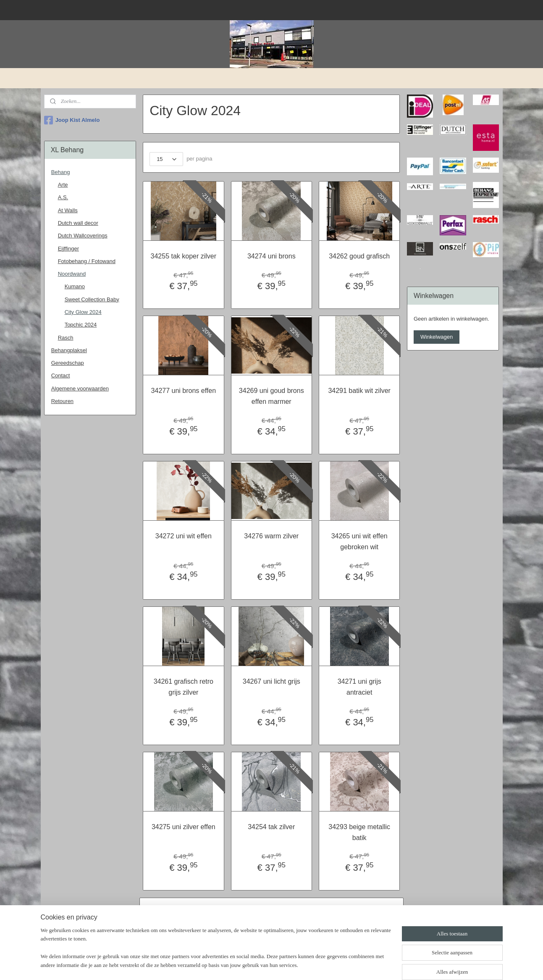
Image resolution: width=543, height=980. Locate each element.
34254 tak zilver (271, 827)
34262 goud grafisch (359, 256)
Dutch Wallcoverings (83, 236)
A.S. (63, 197)
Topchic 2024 (81, 325)
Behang (61, 172)
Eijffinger (68, 249)
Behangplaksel (69, 350)
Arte (63, 185)
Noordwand (72, 274)
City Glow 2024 (83, 312)
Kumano (75, 286)
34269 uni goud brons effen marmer (271, 396)
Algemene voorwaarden (80, 389)
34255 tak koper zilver (184, 256)
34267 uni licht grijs (271, 681)
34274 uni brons (271, 256)
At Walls (68, 210)
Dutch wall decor (78, 223)
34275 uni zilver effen (184, 827)
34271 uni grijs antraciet (359, 687)
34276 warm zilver (272, 536)
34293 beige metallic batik (360, 832)
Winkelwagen (437, 337)
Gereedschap (68, 363)
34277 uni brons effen (184, 391)
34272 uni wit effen (184, 536)
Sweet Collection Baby (92, 299)
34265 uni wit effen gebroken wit (359, 541)
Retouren (62, 401)
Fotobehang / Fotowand (87, 261)
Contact (61, 375)
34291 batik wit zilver (360, 391)
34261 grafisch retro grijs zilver (184, 687)
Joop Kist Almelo (72, 120)
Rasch (66, 338)
